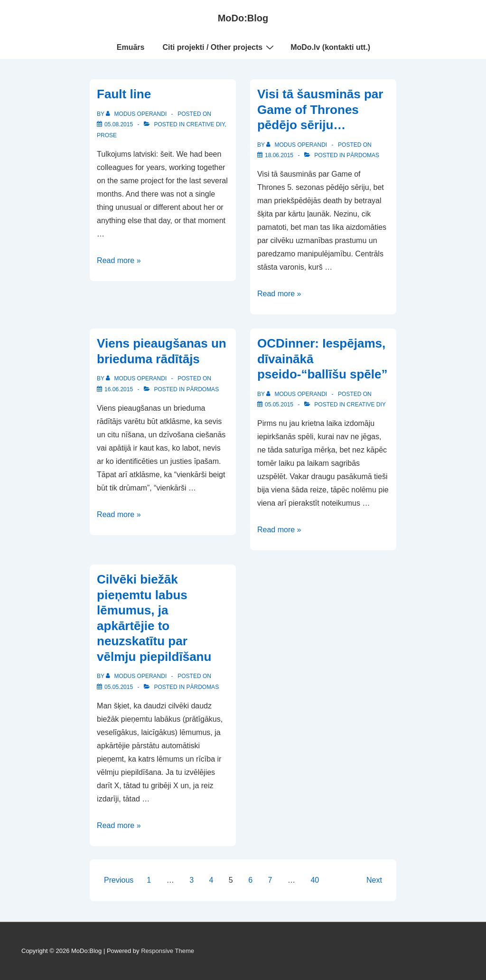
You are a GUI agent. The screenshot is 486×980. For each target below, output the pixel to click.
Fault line (124, 94)
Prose (107, 135)
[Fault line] (119, 124)
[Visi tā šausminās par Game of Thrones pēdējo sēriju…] (279, 155)
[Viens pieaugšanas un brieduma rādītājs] (119, 389)
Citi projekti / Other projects (220, 47)
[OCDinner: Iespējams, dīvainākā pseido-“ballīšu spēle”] (279, 405)
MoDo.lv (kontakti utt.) (330, 47)
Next (374, 880)
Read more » (119, 260)
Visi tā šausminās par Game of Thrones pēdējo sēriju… (320, 109)
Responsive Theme (168, 951)
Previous (119, 880)
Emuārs (131, 47)
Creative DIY (205, 124)
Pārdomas (363, 155)
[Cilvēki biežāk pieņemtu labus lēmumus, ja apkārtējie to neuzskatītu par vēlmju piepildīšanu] (119, 687)
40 (315, 880)
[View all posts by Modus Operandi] (137, 114)
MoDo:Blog (243, 18)
